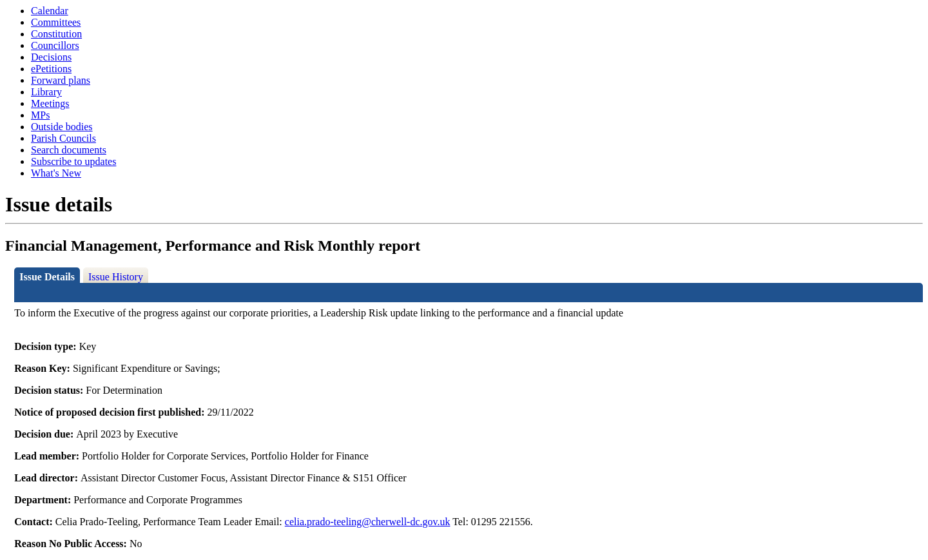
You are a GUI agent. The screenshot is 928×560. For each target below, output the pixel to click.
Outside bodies (62, 127)
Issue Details (47, 277)
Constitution (56, 34)
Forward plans (61, 80)
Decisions (51, 57)
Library (46, 92)
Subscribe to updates (73, 161)
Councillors (55, 45)
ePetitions (51, 69)
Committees (56, 22)
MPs (40, 115)
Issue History (116, 277)
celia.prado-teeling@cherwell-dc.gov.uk (368, 522)
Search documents (69, 150)
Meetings (50, 103)
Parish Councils (63, 138)
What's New (56, 173)
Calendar (50, 11)
